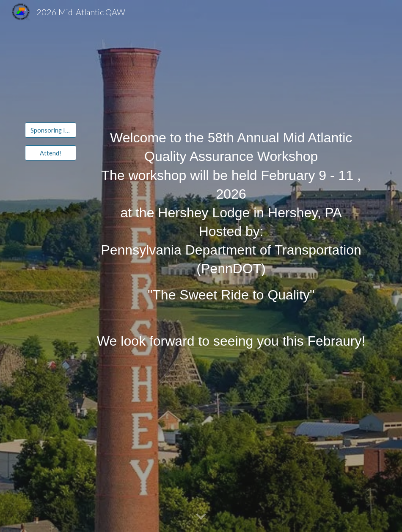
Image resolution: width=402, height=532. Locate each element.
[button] (201, 517)
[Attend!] (51, 153)
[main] (231, 216)
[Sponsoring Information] (51, 130)
